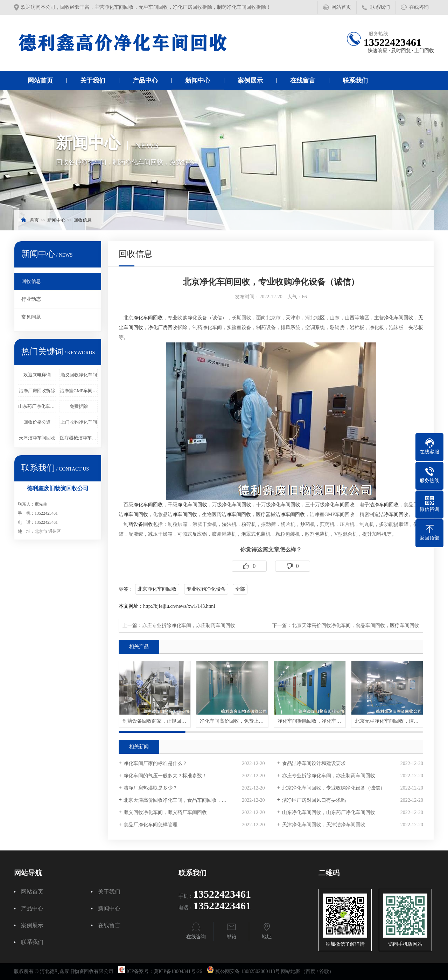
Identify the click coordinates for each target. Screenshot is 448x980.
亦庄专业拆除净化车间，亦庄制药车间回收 (189, 625)
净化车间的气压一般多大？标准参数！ (165, 776)
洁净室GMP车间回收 (79, 391)
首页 (34, 220)
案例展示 (250, 81)
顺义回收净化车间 (79, 375)
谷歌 (324, 971)
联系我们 (380, 7)
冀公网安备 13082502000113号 (248, 971)
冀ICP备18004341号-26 (178, 971)
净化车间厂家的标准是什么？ (155, 763)
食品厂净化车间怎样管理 (150, 825)
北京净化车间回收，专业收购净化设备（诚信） (334, 788)
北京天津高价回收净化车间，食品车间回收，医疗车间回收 (356, 625)
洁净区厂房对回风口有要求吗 (314, 800)
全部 (240, 589)
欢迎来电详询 (37, 375)
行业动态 (31, 299)
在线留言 (303, 81)
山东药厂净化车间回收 (37, 406)
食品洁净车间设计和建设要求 (314, 763)
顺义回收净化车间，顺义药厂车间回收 (165, 812)
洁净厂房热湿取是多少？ (150, 788)
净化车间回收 (148, 318)
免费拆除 (79, 406)
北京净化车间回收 (157, 589)
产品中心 (145, 81)
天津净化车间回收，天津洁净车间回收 (324, 825)
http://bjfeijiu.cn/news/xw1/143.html (179, 606)
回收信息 (83, 220)
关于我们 (93, 81)
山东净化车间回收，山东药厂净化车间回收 (329, 812)
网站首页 (341, 7)
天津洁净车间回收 (37, 438)
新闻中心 (198, 81)
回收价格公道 (37, 422)
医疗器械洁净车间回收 (79, 438)
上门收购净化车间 (79, 422)
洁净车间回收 (384, 505)
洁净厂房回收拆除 (37, 391)
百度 (310, 971)
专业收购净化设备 (206, 589)
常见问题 (31, 317)
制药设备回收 (138, 524)
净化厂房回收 (163, 328)
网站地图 (291, 971)
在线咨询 (419, 7)
